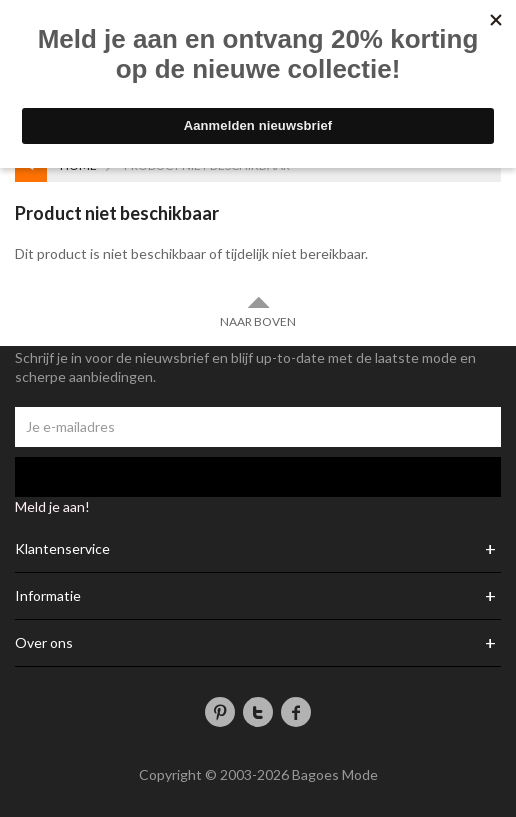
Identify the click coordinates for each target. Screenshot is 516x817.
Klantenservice (62, 549)
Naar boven (258, 311)
